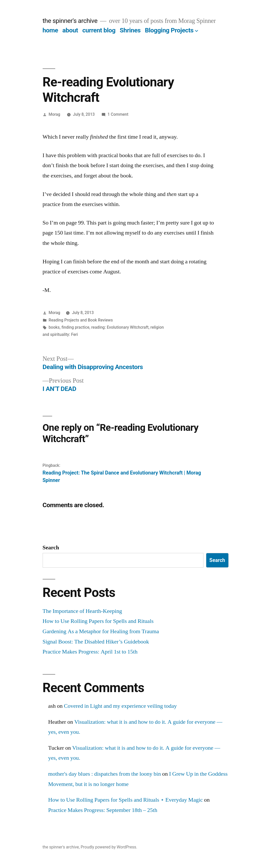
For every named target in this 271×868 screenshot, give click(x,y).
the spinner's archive (70, 21)
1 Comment (118, 114)
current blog (99, 30)
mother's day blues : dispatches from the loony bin (105, 774)
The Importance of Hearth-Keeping (82, 611)
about (70, 30)
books (54, 327)
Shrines (130, 30)
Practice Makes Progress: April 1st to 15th (90, 652)
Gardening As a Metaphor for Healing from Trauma (101, 631)
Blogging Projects (169, 30)
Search (51, 548)
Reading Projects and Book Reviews (81, 320)
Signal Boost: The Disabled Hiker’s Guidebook (96, 642)
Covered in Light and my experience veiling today (120, 706)
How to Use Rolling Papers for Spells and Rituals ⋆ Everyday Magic (126, 800)
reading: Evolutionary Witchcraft (120, 327)
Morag (54, 114)
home (50, 30)
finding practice (75, 327)
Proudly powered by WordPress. (109, 847)
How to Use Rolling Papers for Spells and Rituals (98, 621)
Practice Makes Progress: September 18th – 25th (103, 810)
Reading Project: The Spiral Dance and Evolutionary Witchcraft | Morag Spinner (122, 477)
